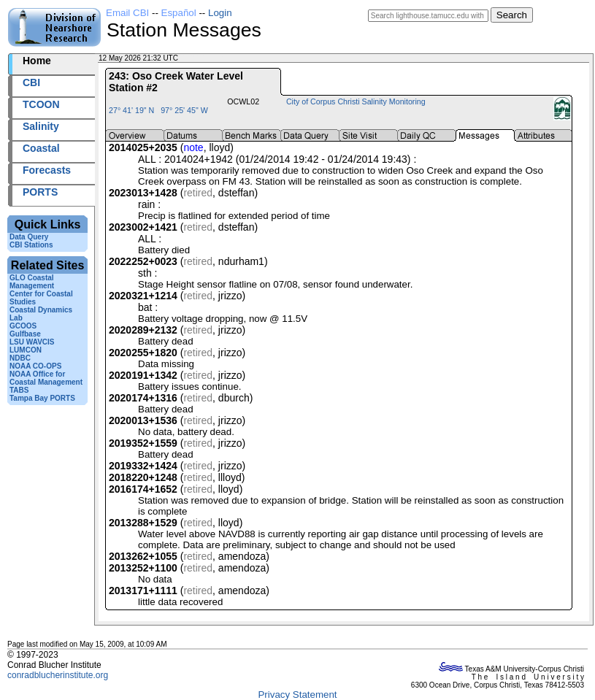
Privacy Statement (297, 695)
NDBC (20, 358)
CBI (31, 82)
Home (37, 61)
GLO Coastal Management (32, 282)
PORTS (40, 192)
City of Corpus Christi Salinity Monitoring (356, 101)
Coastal (41, 148)
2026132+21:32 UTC (214, 58)
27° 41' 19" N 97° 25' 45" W (158, 110)
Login (220, 13)
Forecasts (47, 170)
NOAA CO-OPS (35, 366)
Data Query (29, 237)
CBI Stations (31, 245)
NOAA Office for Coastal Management (46, 378)
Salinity (41, 126)
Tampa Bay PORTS (42, 398)
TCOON (41, 104)
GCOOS (23, 326)
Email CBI (127, 13)
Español (179, 13)
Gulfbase (25, 334)
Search (512, 15)
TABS (19, 390)
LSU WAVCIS (32, 342)
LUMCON (26, 350)
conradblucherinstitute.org (58, 675)
